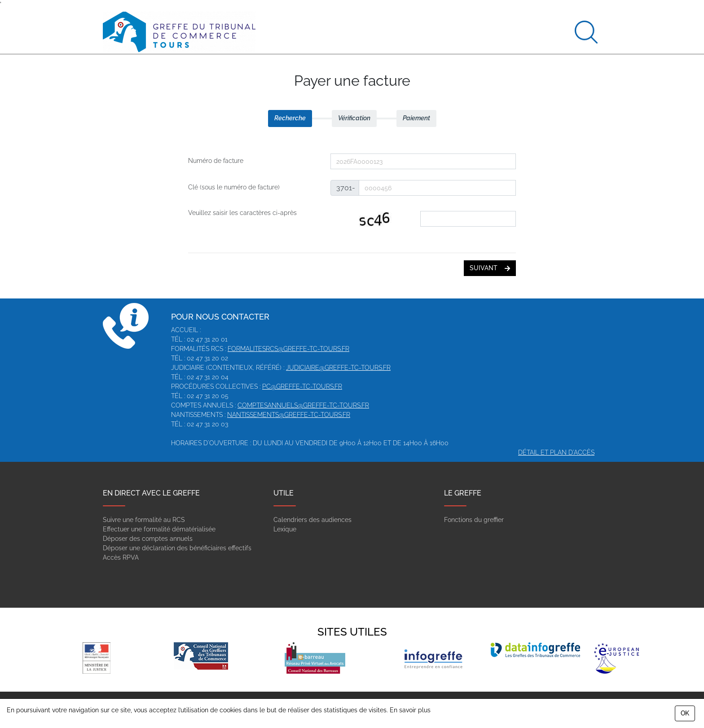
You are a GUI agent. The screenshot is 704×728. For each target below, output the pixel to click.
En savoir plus (410, 710)
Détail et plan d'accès (556, 452)
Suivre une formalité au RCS (144, 520)
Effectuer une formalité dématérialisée (159, 529)
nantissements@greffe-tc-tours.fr (289, 415)
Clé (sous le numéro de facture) (234, 187)
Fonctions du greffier (474, 520)
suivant (490, 268)
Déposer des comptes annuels (148, 539)
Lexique (285, 529)
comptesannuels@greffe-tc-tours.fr (303, 405)
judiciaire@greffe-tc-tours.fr (338, 368)
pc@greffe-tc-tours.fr (302, 386)
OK (685, 713)
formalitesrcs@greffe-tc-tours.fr (288, 349)
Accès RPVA (121, 557)
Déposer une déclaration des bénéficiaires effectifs (177, 548)
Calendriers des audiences (312, 520)
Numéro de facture (216, 161)
